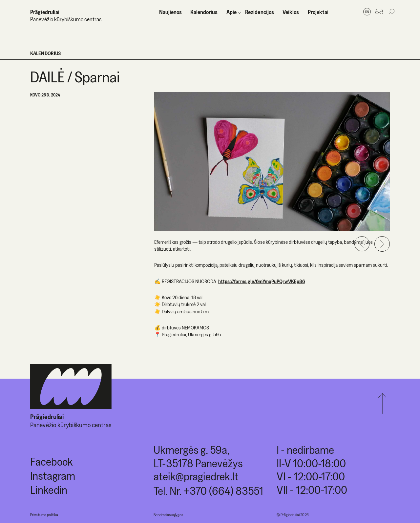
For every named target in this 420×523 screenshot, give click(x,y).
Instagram (52, 476)
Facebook (51, 461)
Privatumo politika (44, 515)
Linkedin (49, 490)
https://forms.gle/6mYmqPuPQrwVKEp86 (262, 281)
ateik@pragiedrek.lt (196, 476)
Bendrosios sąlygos (168, 515)
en (367, 11)
